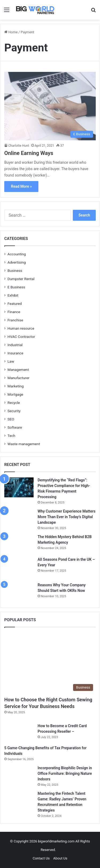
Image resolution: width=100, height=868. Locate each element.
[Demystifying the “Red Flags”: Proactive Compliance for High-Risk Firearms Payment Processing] (19, 487)
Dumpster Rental (21, 279)
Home (11, 32)
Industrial (15, 345)
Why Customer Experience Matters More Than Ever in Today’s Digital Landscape (67, 517)
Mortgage (15, 394)
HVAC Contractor (21, 337)
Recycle (14, 403)
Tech (11, 436)
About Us (60, 858)
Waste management (24, 444)
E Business (16, 287)
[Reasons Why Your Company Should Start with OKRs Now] (19, 592)
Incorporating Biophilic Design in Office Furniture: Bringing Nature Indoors (65, 773)
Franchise (15, 320)
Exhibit (13, 295)
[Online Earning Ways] (50, 106)
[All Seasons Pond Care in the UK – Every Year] (19, 568)
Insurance (15, 353)
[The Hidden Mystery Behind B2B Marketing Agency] (19, 544)
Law (11, 361)
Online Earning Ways (29, 153)
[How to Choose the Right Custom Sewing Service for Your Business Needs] (50, 663)
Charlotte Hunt (19, 146)
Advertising (17, 262)
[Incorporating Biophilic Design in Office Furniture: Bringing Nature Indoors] (19, 773)
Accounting (17, 254)
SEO (11, 419)
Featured (15, 304)
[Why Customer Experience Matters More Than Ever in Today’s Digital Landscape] (19, 518)
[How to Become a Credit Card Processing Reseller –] (19, 732)
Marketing (16, 386)
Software (15, 427)
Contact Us (41, 858)
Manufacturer (18, 378)
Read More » (21, 186)
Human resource (21, 328)
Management (18, 370)
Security (14, 411)
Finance (14, 312)
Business (15, 271)
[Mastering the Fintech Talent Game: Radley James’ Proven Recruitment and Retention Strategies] (19, 801)
